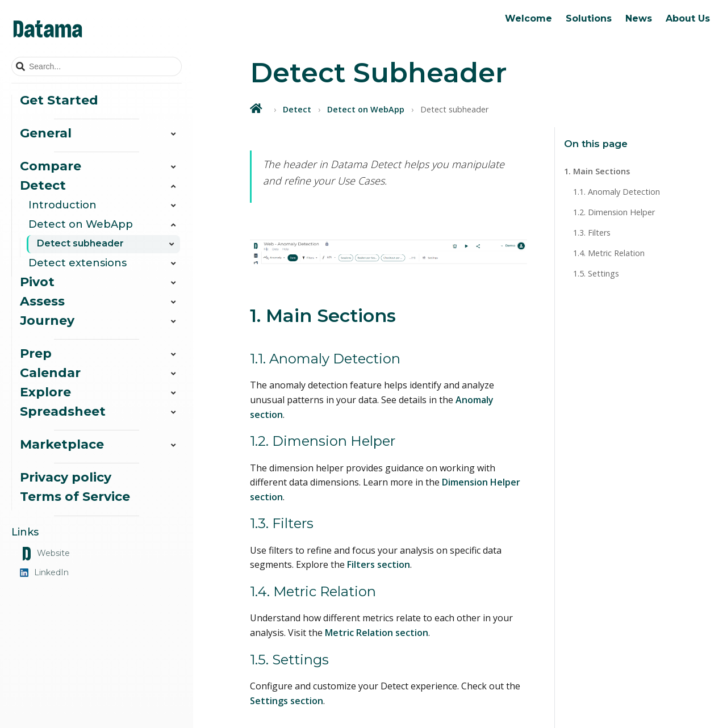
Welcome (528, 18)
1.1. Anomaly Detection (617, 192)
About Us (688, 18)
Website (45, 554)
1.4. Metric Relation (609, 253)
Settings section (287, 701)
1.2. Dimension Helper (614, 212)
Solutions (589, 18)
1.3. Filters (592, 233)
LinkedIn (44, 572)
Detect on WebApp (366, 109)
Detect (297, 109)
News (639, 18)
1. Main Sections (597, 171)
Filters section (379, 564)
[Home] (257, 108)
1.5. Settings (596, 273)
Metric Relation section (377, 633)
